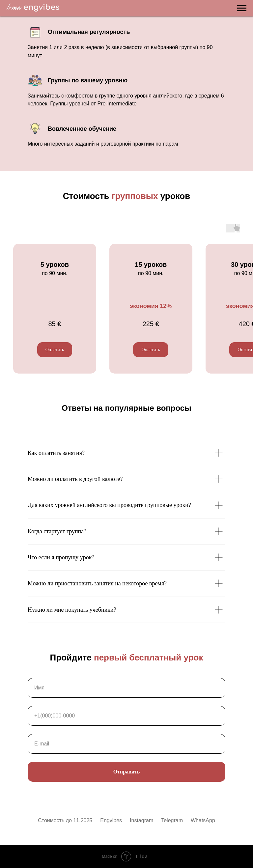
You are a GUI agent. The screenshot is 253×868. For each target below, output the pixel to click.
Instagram (141, 820)
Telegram (172, 820)
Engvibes (111, 820)
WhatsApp (203, 820)
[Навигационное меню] (242, 8)
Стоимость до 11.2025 (65, 820)
